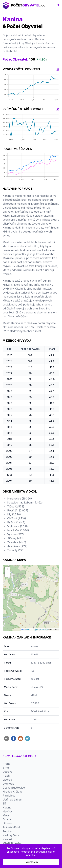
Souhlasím (31, 862)
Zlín (5, 803)
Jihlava (7, 823)
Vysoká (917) (16, 534)
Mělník (34, 695)
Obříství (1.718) (17, 518)
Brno (6, 768)
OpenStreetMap (41, 630)
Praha (6, 764)
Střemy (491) (15, 538)
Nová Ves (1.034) (18, 530)
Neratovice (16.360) (20, 499)
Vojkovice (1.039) (18, 526)
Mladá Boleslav (12, 843)
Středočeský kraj (40, 711)
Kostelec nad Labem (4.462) (25, 502)
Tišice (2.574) (16, 506)
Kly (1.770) (14, 514)
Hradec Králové (13, 792)
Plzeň (6, 776)
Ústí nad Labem (12, 800)
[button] (7, 569)
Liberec (7, 780)
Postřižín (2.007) (18, 510)
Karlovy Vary (11, 835)
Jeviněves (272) (17, 546)
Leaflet (26, 630)
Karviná (7, 839)
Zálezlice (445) (17, 542)
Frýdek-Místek (12, 827)
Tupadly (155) (16, 550)
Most (6, 815)
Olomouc (8, 784)
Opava (7, 819)
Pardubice (9, 796)
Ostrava (8, 772)
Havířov (8, 811)
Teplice (7, 831)
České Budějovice (14, 788)
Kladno (7, 807)
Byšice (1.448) (16, 522)
